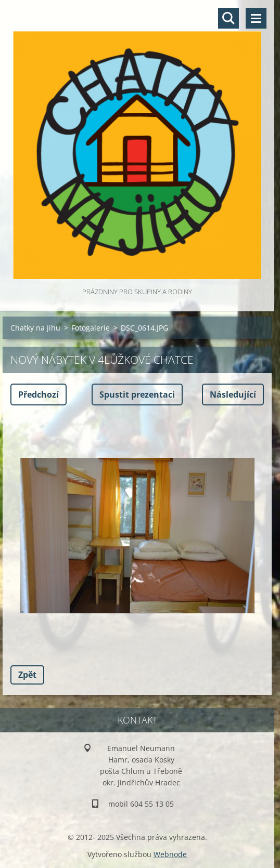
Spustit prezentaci (137, 394)
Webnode (170, 854)
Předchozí (39, 394)
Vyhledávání (228, 18)
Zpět (27, 675)
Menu (256, 18)
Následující (233, 394)
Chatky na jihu (35, 328)
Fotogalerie (91, 328)
